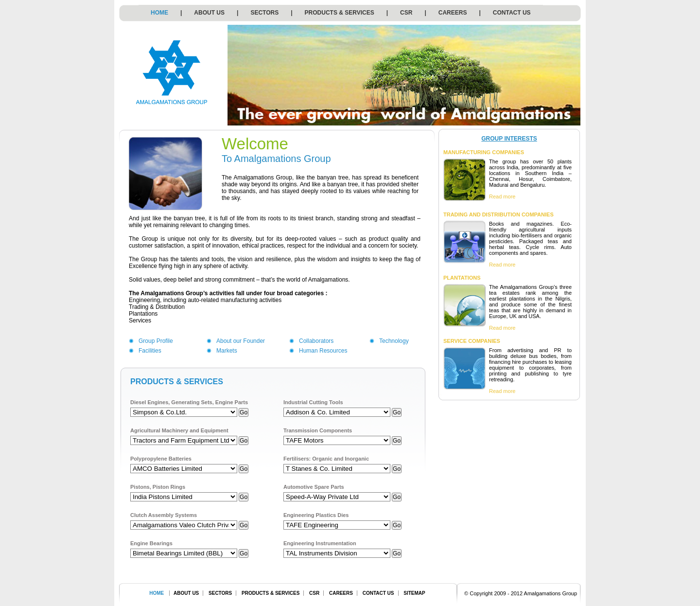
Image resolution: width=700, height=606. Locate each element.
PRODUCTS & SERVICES (340, 13)
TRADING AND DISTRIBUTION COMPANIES (499, 214)
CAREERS (453, 13)
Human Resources (323, 351)
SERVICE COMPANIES (472, 341)
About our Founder (241, 341)
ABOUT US (209, 13)
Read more (502, 196)
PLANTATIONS (462, 278)
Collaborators (316, 341)
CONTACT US (512, 13)
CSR (406, 13)
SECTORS (264, 13)
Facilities (150, 351)
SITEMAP (414, 593)
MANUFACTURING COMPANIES (484, 152)
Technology (394, 341)
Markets (227, 351)
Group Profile (156, 341)
